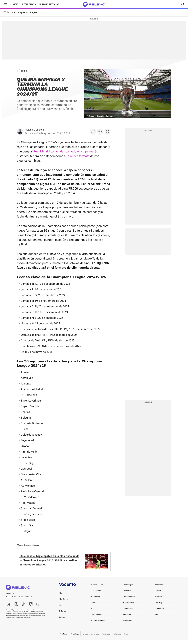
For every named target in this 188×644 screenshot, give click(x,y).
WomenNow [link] (127, 625)
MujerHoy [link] (159, 607)
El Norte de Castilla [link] (98, 589)
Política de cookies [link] (120, 638)
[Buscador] (183, 4)
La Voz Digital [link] (128, 589)
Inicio (15, 4)
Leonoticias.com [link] (129, 601)
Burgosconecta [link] (129, 607)
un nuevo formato (78, 156)
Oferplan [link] (158, 595)
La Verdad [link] (127, 595)
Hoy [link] (61, 609)
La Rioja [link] (62, 621)
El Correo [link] (63, 615)
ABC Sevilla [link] (64, 603)
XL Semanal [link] (159, 613)
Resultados (29, 4)
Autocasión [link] (159, 589)
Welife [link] (157, 619)
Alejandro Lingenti (35, 130)
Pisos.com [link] (159, 601)
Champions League (26, 12)
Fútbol (7, 12)
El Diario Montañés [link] (98, 625)
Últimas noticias (49, 4)
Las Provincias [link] (97, 619)
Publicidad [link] (106, 638)
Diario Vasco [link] (96, 595)
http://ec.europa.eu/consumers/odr (21, 621)
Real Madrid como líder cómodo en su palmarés (66, 151)
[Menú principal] (5, 4)
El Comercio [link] (96, 601)
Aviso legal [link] (75, 638)
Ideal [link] (93, 607)
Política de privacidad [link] (91, 638)
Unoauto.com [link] (128, 613)
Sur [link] (92, 613)
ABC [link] (61, 597)
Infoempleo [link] (127, 619)
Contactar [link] (64, 638)
